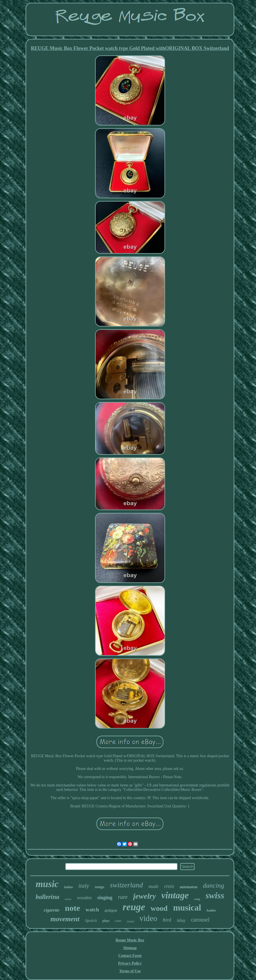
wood (159, 908)
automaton (189, 887)
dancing (213, 885)
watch (92, 910)
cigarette (52, 910)
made (154, 886)
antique (111, 911)
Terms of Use (130, 971)
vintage (175, 895)
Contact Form (130, 956)
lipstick (91, 920)
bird (167, 920)
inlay (181, 920)
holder (211, 910)
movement (65, 919)
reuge (134, 907)
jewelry (144, 896)
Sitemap (130, 948)
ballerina (47, 897)
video (148, 918)
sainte (68, 899)
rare (123, 897)
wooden (84, 898)
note (72, 908)
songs (100, 887)
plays (106, 921)
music (47, 884)
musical (187, 908)
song (197, 899)
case (118, 921)
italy (84, 886)
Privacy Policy (130, 963)
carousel (200, 920)
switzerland (126, 885)
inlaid (130, 921)
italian (69, 887)
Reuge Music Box (130, 940)
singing (105, 898)
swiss (215, 895)
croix (169, 886)
